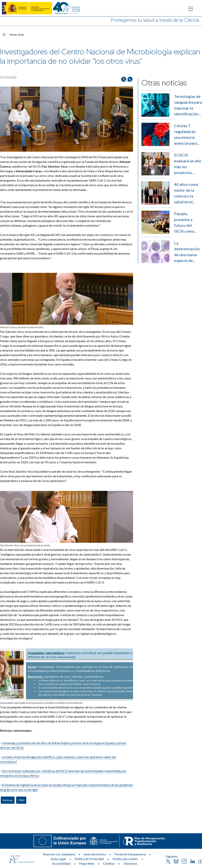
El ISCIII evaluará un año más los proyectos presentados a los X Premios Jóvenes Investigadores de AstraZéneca (188, 164)
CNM (21, 800)
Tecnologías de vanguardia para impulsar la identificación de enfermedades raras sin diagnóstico (188, 105)
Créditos (109, 863)
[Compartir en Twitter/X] (124, 79)
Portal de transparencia (130, 854)
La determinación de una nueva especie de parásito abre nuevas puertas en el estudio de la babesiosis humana (188, 252)
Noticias (8, 800)
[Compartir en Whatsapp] (130, 79)
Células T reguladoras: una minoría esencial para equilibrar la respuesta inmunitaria (186, 135)
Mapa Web (87, 863)
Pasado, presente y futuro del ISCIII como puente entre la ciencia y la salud (187, 223)
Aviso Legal (58, 859)
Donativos (130, 863)
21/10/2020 (8, 77)
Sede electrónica (95, 854)
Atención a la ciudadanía (59, 854)
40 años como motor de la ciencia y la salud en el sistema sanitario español (186, 193)
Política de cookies (125, 859)
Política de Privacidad (89, 859)
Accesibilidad (61, 863)
